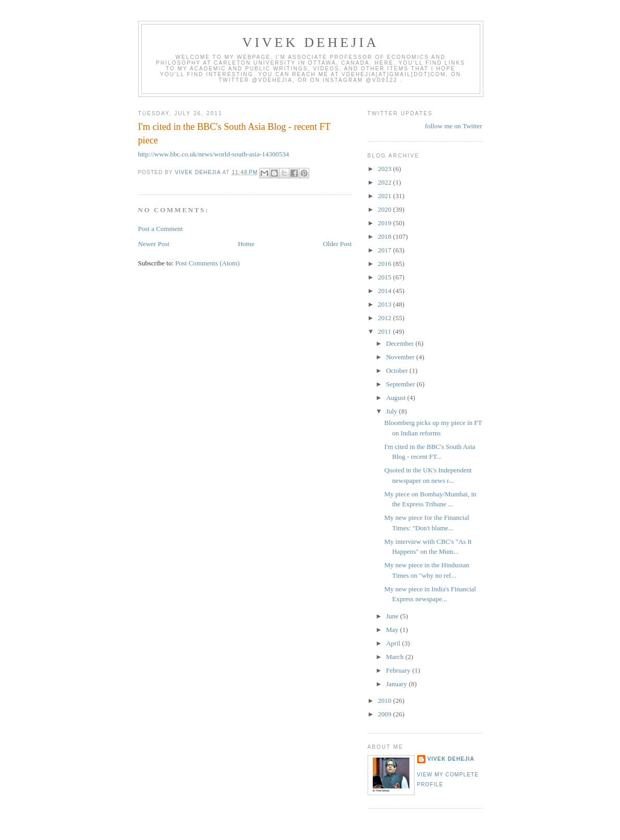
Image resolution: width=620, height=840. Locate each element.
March (396, 657)
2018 (386, 236)
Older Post (337, 244)
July (392, 411)
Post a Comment (161, 229)
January (397, 684)
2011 (386, 331)
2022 (386, 182)
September (401, 384)
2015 (386, 277)
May (393, 630)
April (394, 643)
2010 (386, 701)
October (398, 370)
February (399, 670)
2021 (386, 196)
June (393, 616)
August (397, 398)
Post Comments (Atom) (208, 263)
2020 (386, 209)
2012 (386, 318)
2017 (386, 250)
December (401, 343)
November (401, 357)
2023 (386, 169)
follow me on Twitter (454, 126)
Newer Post (154, 244)
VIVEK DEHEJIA (311, 42)
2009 (386, 714)
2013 (386, 304)
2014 (386, 291)
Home (246, 244)
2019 (386, 223)
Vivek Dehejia (451, 759)
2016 (386, 264)
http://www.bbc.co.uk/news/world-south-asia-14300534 (214, 154)
